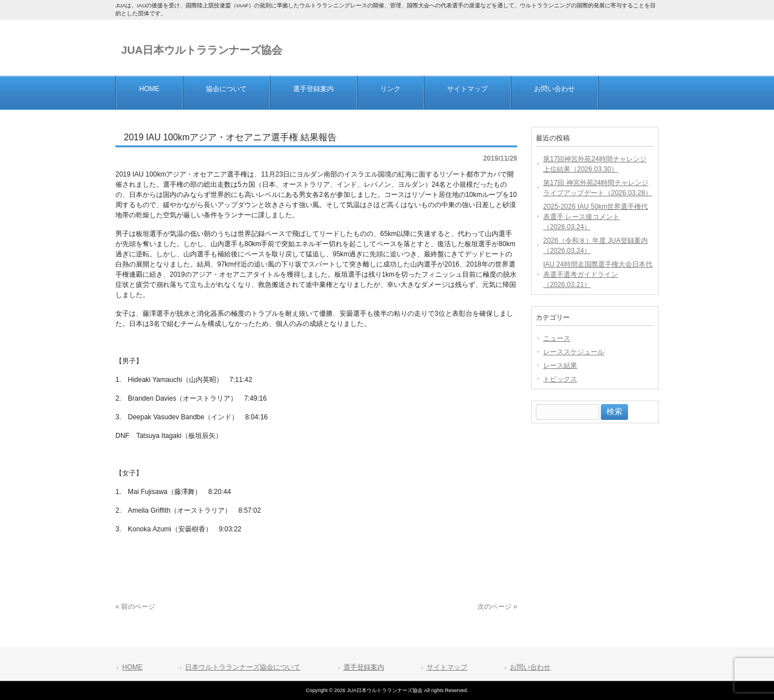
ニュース (557, 338)
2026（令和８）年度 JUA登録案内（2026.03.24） (595, 246)
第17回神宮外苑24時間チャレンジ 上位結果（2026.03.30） (595, 164)
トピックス (560, 379)
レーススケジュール (574, 352)
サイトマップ (447, 667)
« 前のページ (135, 607)
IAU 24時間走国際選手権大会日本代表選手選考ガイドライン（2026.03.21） (598, 274)
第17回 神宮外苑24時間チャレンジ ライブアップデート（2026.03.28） (597, 188)
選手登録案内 (364, 667)
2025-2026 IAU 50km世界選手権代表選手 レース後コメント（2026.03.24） (595, 217)
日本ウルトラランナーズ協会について (243, 667)
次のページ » (497, 607)
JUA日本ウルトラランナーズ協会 (202, 50)
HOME (132, 667)
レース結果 (560, 366)
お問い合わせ (530, 667)
